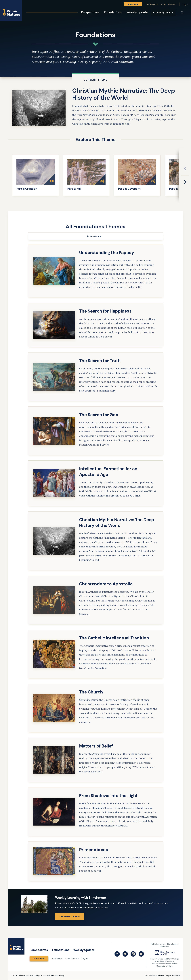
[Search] (182, 13)
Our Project (152, 4)
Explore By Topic (162, 12)
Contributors (168, 4)
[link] (95, 108)
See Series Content (70, 916)
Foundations (113, 12)
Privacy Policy (58, 975)
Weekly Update (137, 12)
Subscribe (133, 4)
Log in (185, 4)
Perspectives (90, 12)
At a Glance (95, 236)
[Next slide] (185, 182)
